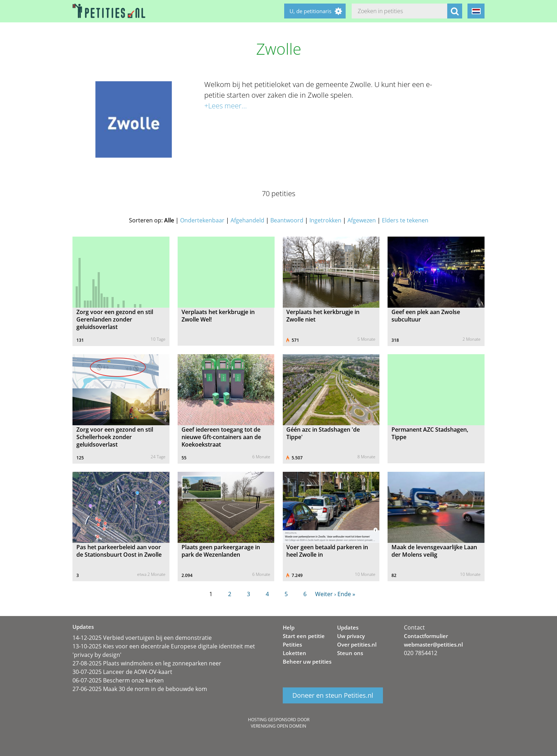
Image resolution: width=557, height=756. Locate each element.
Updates (348, 627)
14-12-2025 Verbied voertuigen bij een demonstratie (142, 638)
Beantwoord (287, 220)
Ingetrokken (325, 220)
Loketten (294, 653)
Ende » (346, 594)
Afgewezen (362, 220)
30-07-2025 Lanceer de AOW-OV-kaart (122, 672)
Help (289, 627)
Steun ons (350, 653)
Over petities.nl (357, 644)
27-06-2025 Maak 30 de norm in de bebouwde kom (140, 689)
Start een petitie (304, 636)
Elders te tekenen (405, 220)
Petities (292, 644)
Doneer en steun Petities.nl (333, 696)
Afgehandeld (247, 220)
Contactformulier (426, 636)
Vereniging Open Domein (278, 726)
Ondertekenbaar (202, 220)
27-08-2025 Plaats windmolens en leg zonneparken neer (147, 663)
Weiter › (326, 594)
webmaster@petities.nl (433, 644)
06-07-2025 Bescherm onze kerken (118, 680)
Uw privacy (351, 636)
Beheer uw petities (307, 661)
